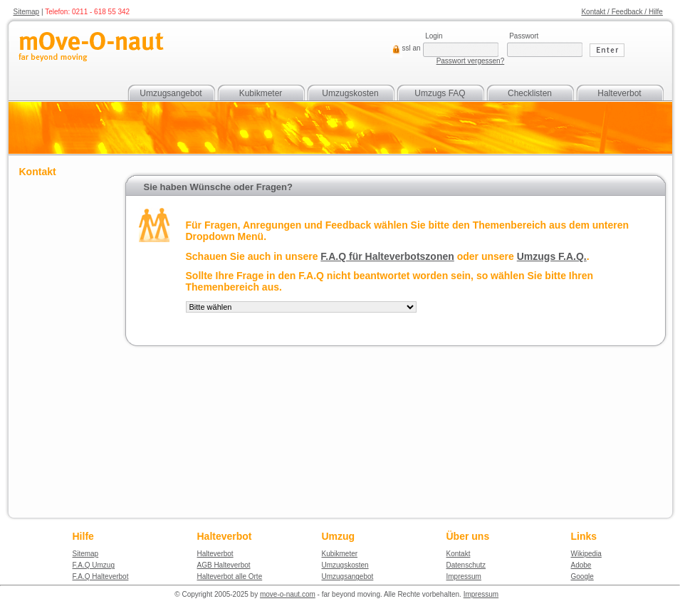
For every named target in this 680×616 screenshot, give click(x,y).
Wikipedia (586, 554)
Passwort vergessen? (471, 61)
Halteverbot (619, 93)
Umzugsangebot (171, 93)
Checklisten (530, 93)
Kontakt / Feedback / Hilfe (622, 12)
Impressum (464, 576)
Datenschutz (466, 565)
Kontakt (459, 554)
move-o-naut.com (288, 594)
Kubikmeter (261, 93)
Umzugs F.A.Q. (552, 256)
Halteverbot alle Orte (230, 576)
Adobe (581, 565)
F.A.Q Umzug (94, 565)
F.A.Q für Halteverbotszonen (387, 256)
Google (582, 576)
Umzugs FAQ (440, 93)
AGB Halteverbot (224, 565)
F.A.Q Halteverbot (101, 576)
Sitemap (27, 12)
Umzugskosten (350, 93)
